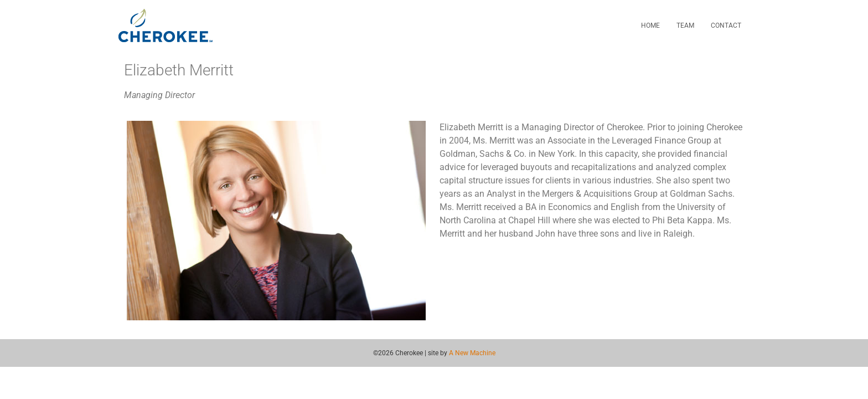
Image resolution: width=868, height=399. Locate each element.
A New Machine (472, 353)
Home (650, 25)
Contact (726, 25)
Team (685, 25)
